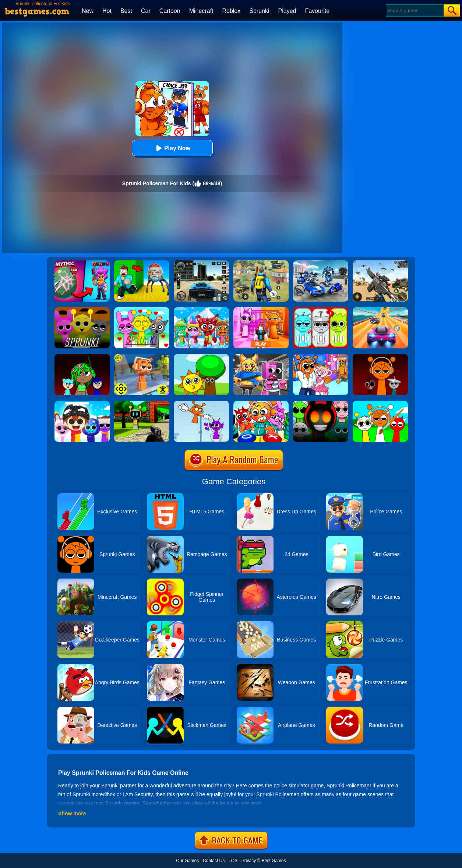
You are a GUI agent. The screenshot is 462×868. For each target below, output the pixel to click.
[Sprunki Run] (380, 356)
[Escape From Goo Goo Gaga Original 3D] (142, 263)
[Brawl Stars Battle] (82, 263)
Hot (107, 11)
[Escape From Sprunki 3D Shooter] (321, 403)
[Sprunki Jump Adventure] (142, 356)
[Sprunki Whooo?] (82, 310)
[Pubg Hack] (261, 263)
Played (287, 11)
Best (126, 11)
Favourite (317, 11)
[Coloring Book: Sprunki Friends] (380, 403)
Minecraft (201, 11)
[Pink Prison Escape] (261, 310)
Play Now (172, 148)
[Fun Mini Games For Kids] (321, 356)
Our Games (187, 861)
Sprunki (259, 11)
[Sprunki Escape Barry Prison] (261, 356)
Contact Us (214, 861)
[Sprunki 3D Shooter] (142, 403)
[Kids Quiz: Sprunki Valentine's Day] (142, 310)
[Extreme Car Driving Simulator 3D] (201, 263)
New (88, 11)
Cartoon (170, 11)
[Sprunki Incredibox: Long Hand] (201, 403)
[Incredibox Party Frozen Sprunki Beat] (201, 310)
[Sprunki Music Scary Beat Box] (201, 356)
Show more (72, 813)
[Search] (414, 10)
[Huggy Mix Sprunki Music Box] (82, 403)
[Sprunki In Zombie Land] (261, 403)
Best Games (274, 861)
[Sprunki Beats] (82, 356)
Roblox (231, 11)
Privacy (249, 861)
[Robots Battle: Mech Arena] (321, 263)
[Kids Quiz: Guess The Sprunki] (321, 310)
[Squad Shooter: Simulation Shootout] (380, 263)
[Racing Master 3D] (380, 310)
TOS (233, 861)
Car (146, 11)
